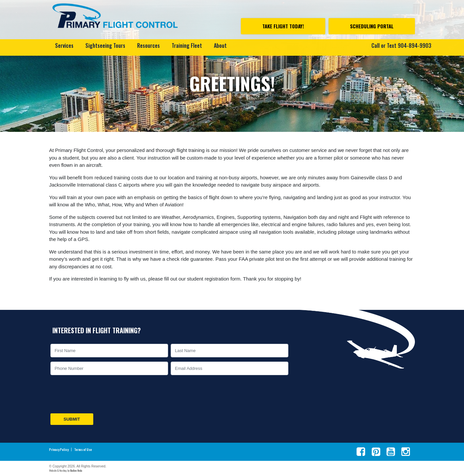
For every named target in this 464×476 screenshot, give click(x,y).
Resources (148, 45)
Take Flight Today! (283, 26)
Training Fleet (187, 45)
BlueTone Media (76, 470)
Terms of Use (83, 450)
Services (64, 45)
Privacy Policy (59, 450)
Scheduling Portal (372, 26)
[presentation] (99, 394)
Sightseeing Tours (105, 45)
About (220, 45)
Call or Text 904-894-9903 (401, 45)
